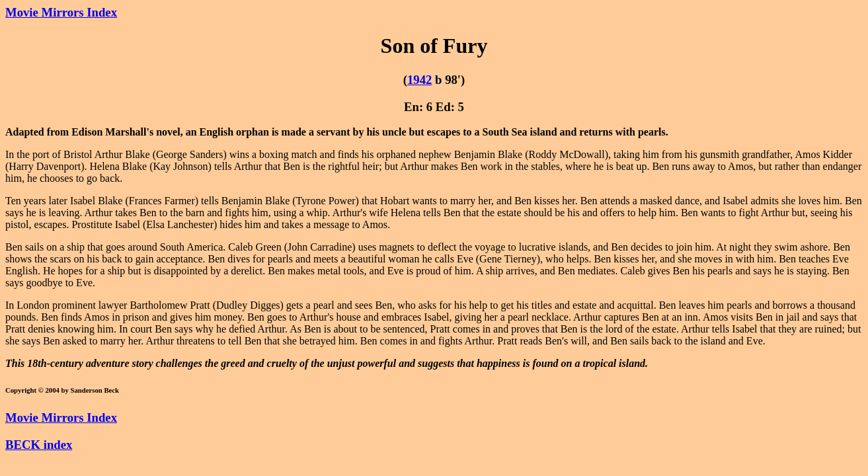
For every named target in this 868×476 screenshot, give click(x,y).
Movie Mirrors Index (61, 12)
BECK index (39, 445)
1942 (419, 80)
